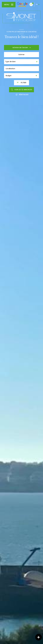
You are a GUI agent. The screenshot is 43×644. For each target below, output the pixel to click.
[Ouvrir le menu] (9, 5)
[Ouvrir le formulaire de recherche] (21, 83)
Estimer (22, 55)
